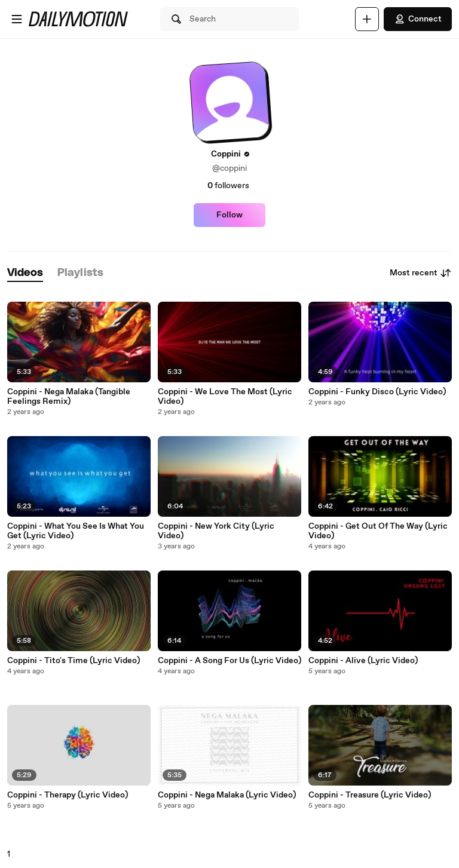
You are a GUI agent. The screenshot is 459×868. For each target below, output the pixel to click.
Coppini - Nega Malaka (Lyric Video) (227, 795)
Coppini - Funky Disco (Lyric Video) (377, 392)
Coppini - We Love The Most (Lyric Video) (225, 397)
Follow (229, 215)
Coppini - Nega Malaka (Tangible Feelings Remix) (69, 397)
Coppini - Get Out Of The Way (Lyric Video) (378, 531)
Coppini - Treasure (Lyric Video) (370, 795)
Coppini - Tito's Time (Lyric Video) (74, 661)
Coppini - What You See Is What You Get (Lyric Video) (76, 531)
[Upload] (367, 19)
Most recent (421, 273)
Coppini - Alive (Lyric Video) (363, 661)
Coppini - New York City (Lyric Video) (216, 531)
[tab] (25, 273)
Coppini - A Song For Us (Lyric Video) (229, 661)
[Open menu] (17, 19)
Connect (418, 19)
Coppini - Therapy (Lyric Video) (68, 795)
